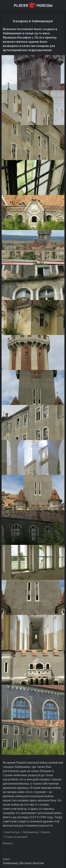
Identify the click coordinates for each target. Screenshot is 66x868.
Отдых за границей (16, 837)
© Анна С (8, 843)
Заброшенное (31, 832)
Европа (46, 832)
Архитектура (12, 832)
